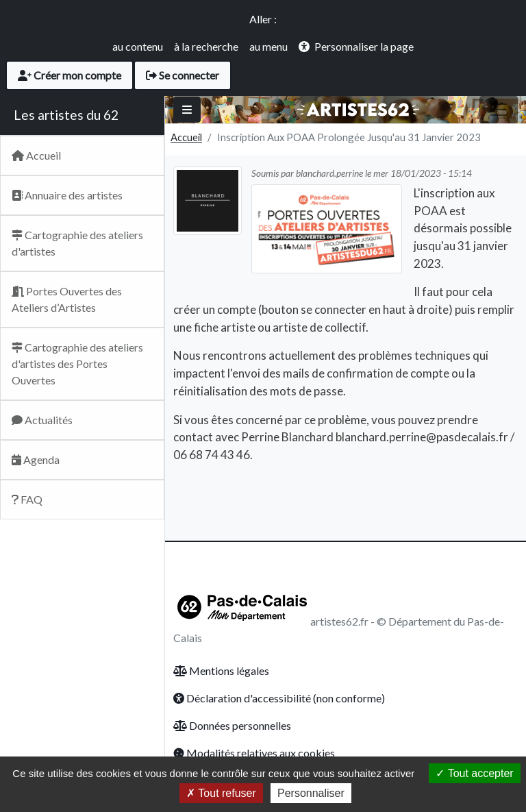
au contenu (138, 46)
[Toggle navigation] (499, 110)
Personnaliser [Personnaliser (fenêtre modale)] (311, 793)
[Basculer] (187, 110)
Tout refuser (221, 793)
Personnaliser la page (364, 46)
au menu (268, 46)
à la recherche (206, 46)
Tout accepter (474, 773)
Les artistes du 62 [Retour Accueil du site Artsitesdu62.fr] (66, 115)
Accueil (186, 137)
